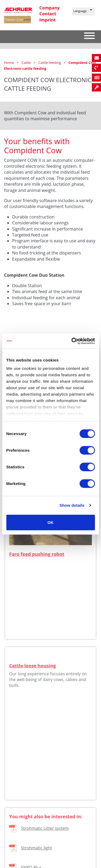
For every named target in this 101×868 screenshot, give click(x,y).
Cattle (27, 63)
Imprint (48, 20)
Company (49, 8)
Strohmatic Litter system (45, 834)
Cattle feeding (50, 63)
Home (9, 63)
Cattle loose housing (33, 671)
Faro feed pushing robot (37, 557)
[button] (83, 12)
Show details (72, 505)
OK (50, 522)
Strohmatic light (37, 852)
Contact (48, 14)
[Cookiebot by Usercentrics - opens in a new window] (72, 341)
